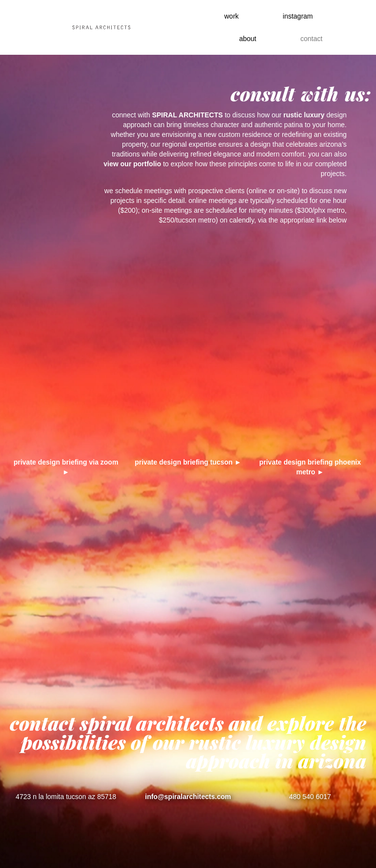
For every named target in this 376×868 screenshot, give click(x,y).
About (247, 39)
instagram (298, 16)
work (232, 16)
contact (311, 39)
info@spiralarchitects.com (188, 797)
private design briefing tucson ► (188, 462)
